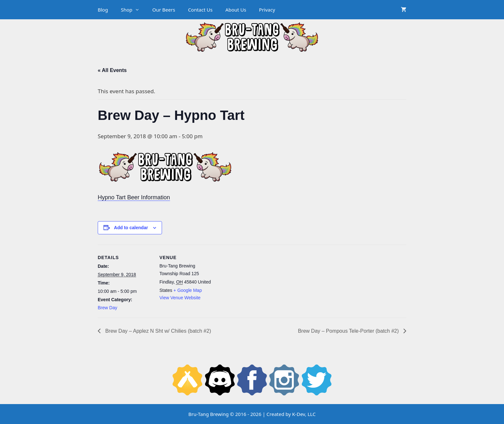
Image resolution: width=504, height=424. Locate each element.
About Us (236, 10)
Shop (133, 10)
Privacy (267, 10)
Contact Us (200, 10)
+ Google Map (188, 290)
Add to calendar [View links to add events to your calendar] (131, 228)
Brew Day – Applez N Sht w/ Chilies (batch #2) (157, 331)
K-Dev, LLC (304, 414)
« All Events (112, 70)
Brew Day (108, 308)
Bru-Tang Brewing (208, 414)
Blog (103, 10)
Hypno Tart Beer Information (134, 197)
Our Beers (164, 10)
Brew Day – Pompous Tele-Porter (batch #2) (349, 331)
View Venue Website (180, 298)
